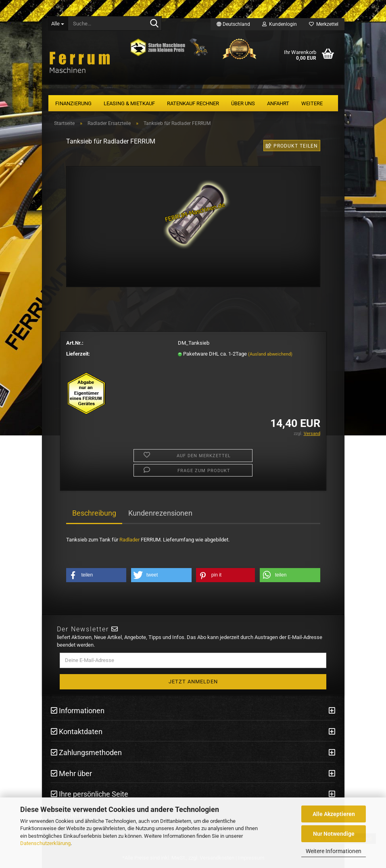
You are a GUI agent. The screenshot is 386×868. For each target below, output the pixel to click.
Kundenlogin (280, 24)
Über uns (243, 103)
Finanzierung (73, 103)
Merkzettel (324, 24)
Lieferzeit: (78, 354)
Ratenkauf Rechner (193, 103)
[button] (96, 575)
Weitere (312, 103)
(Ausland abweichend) (270, 354)
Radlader (129, 540)
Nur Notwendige (334, 834)
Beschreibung (94, 513)
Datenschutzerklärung (45, 843)
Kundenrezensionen (160, 513)
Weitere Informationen (334, 851)
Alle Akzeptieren (334, 814)
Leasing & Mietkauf (129, 103)
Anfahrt (278, 103)
